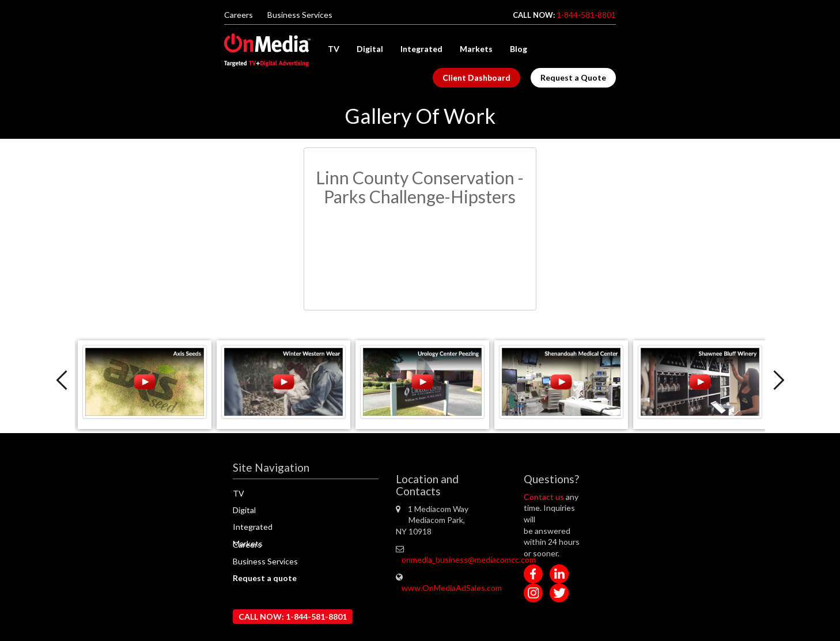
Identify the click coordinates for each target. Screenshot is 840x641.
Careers (239, 15)
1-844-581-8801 (586, 15)
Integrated (421, 49)
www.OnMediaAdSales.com (452, 588)
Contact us (545, 497)
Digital (370, 49)
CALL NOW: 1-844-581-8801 (293, 617)
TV (334, 49)
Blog (519, 49)
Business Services (300, 15)
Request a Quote (573, 77)
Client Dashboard (476, 77)
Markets (476, 49)
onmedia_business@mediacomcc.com (469, 560)
